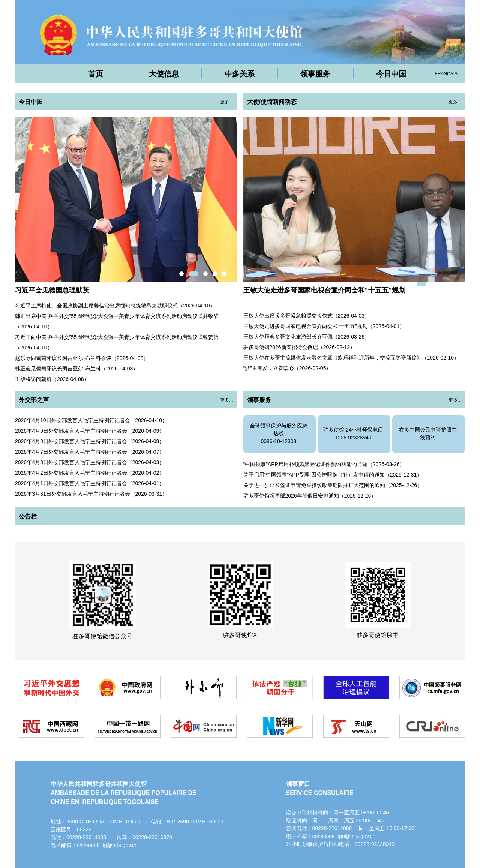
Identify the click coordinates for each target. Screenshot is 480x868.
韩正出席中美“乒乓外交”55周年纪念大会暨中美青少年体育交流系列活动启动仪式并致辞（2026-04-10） (117, 321)
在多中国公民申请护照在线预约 (428, 434)
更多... (226, 102)
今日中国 (391, 74)
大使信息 (164, 74)
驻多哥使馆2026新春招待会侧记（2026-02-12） (299, 347)
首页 (96, 74)
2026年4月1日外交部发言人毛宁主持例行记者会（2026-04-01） (90, 483)
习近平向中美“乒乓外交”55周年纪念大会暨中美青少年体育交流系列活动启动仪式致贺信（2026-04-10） (117, 342)
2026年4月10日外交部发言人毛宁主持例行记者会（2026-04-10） (91, 420)
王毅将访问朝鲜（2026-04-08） (52, 379)
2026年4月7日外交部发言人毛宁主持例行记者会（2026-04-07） (90, 452)
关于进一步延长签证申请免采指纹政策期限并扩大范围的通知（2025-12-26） (333, 485)
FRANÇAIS (446, 74)
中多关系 (240, 74)
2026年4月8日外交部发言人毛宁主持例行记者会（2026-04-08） (90, 441)
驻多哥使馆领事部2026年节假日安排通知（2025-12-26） (310, 496)
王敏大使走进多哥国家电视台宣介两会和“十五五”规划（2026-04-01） (324, 326)
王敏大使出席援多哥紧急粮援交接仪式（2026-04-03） (307, 316)
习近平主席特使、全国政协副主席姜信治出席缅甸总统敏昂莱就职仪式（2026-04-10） (115, 306)
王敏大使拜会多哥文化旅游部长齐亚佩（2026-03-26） (307, 337)
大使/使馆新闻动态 (272, 102)
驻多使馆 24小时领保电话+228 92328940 (353, 434)
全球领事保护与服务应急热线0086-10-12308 (279, 433)
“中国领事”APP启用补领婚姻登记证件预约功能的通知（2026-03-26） (324, 464)
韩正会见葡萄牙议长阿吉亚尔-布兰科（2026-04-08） (76, 369)
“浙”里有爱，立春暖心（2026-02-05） (287, 368)
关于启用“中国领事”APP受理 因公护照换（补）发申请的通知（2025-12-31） (333, 475)
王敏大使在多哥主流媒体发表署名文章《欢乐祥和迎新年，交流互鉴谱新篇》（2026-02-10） (351, 358)
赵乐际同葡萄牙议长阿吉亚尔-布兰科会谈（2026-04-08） (82, 358)
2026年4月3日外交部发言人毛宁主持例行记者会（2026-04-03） (90, 462)
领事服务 (315, 74)
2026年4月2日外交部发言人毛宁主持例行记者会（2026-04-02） (90, 473)
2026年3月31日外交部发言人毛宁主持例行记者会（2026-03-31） (91, 494)
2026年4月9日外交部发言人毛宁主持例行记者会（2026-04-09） (90, 431)
